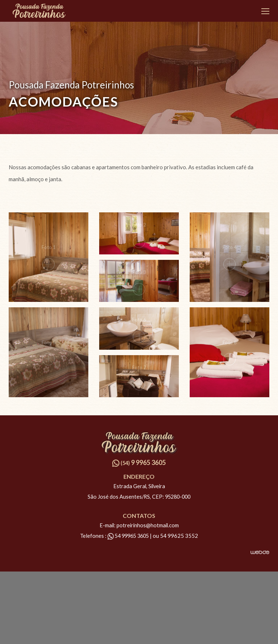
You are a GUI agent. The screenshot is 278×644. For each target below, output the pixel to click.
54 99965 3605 (129, 536)
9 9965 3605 (139, 462)
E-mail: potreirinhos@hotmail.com (139, 525)
